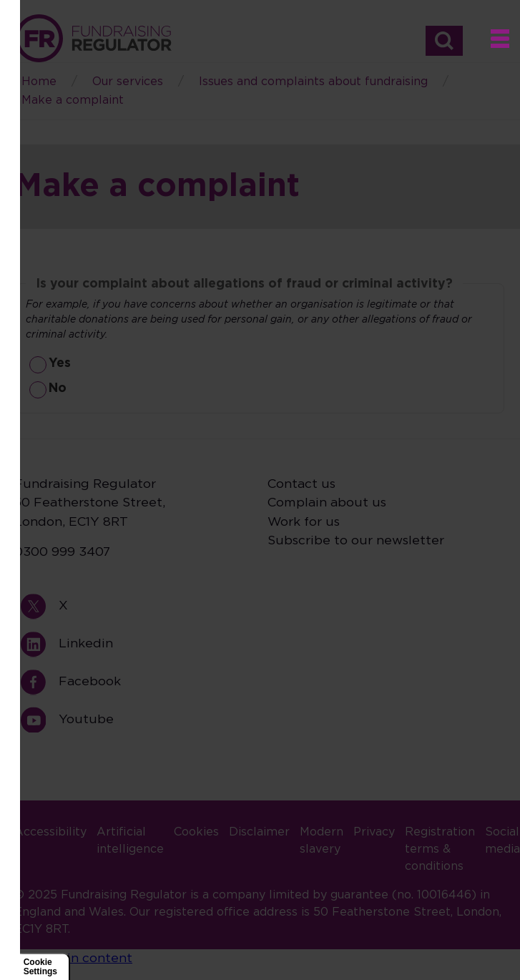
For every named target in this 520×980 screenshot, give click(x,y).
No (58, 388)
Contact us (301, 484)
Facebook (40, 682)
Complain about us (327, 503)
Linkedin (40, 644)
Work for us (304, 522)
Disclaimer (259, 832)
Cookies (196, 832)
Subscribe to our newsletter (356, 541)
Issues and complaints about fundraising (313, 82)
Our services (128, 82)
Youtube (40, 720)
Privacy (374, 832)
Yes (60, 363)
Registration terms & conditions (440, 849)
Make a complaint (73, 100)
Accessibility (50, 832)
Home (93, 38)
